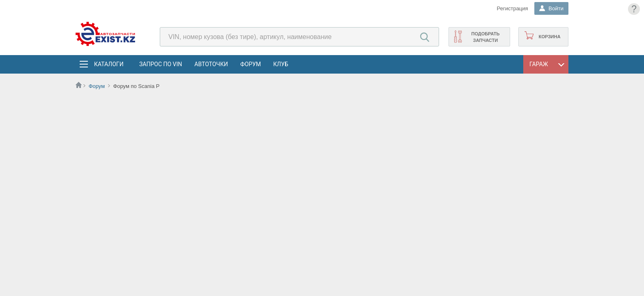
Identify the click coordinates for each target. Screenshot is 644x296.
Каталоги (108, 64)
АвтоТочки (211, 64)
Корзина (549, 37)
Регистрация (513, 8)
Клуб (281, 64)
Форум (251, 64)
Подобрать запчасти (485, 37)
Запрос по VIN (161, 64)
